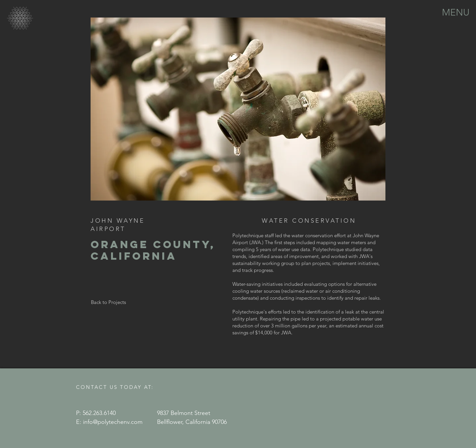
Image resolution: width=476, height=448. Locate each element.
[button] (456, 12)
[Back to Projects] (108, 302)
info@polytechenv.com (113, 422)
